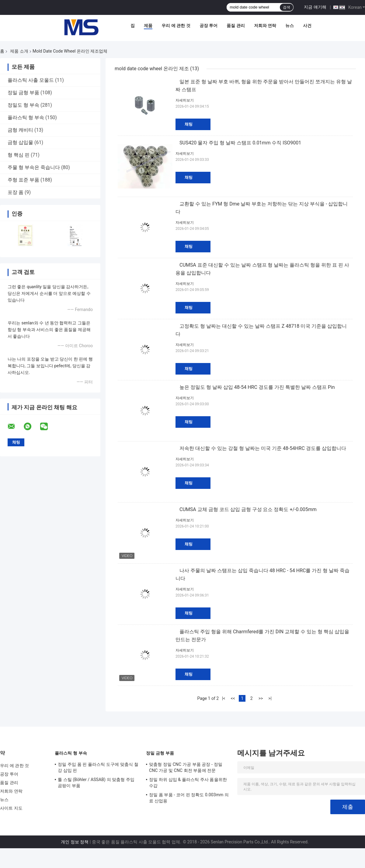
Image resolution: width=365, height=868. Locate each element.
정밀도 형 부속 (23, 105)
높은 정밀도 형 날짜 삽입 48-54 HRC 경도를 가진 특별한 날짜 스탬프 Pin (257, 387)
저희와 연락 (265, 26)
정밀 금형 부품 (23, 93)
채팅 (189, 124)
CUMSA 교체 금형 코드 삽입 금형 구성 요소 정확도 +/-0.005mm (248, 509)
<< (233, 698)
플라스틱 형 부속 (26, 118)
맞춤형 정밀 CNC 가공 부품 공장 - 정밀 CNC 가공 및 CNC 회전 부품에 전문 (186, 767)
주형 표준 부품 (23, 180)
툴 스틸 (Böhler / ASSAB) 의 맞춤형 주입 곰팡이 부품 (96, 783)
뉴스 (290, 26)
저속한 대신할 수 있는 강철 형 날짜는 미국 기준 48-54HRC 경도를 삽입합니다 (263, 448)
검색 (287, 7)
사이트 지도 (11, 808)
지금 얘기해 (315, 7)
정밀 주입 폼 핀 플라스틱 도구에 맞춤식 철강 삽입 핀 (98, 767)
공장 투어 (209, 26)
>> (261, 698)
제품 (148, 26)
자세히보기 (185, 100)
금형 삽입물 (20, 142)
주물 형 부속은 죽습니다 (34, 167)
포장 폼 (16, 192)
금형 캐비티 (20, 130)
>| (270, 698)
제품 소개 (19, 51)
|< (224, 698)
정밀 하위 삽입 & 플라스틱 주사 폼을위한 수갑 (188, 783)
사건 (307, 26)
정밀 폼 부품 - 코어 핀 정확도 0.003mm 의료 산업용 (189, 798)
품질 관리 (236, 26)
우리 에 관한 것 (176, 26)
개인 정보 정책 (75, 842)
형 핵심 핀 (19, 155)
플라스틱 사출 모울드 (31, 80)
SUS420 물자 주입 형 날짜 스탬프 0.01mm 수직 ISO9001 (240, 143)
